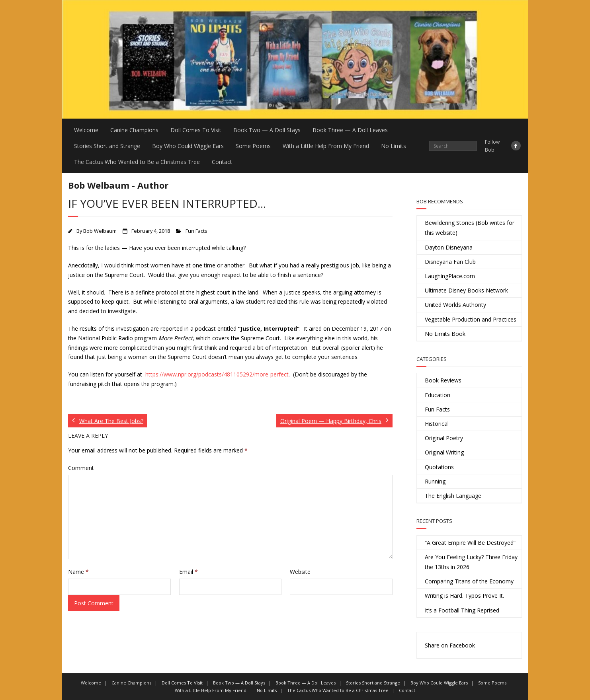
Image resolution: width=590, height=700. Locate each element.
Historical (437, 424)
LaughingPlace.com (450, 276)
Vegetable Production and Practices (471, 319)
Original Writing (444, 452)
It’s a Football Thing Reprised (462, 610)
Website (300, 572)
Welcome (86, 130)
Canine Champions (134, 130)
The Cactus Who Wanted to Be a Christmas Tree (137, 162)
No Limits (394, 146)
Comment (81, 468)
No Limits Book (445, 334)
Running (435, 481)
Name (78, 572)
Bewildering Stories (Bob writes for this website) (470, 228)
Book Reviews (443, 380)
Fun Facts (196, 231)
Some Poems (253, 146)
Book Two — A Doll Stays (267, 130)
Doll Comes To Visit (196, 130)
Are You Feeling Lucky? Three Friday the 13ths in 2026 (471, 562)
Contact (222, 162)
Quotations (439, 467)
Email (189, 572)
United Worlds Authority (455, 305)
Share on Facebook (450, 645)
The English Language (453, 496)
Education (438, 395)
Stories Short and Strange (107, 146)
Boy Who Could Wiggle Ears (188, 146)
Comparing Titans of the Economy (469, 581)
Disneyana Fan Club (450, 262)
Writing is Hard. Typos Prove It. (464, 596)
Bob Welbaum (100, 231)
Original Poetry (444, 438)
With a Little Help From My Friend (326, 146)
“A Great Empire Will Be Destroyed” (470, 543)
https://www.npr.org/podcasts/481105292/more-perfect (217, 374)
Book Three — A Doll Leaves (350, 130)
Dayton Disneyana (449, 247)
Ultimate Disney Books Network (466, 290)
